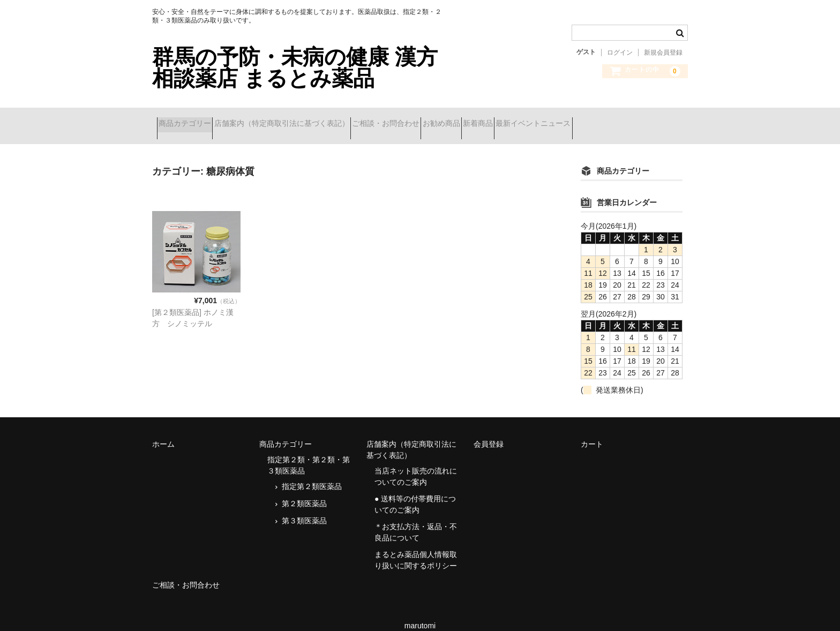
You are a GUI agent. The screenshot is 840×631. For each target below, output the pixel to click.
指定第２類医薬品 (312, 472)
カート (592, 430)
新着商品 (559, 119)
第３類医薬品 (304, 507)
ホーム (163, 430)
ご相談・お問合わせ (429, 119)
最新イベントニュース (633, 119)
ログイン (620, 52)
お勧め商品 (503, 119)
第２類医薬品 (304, 490)
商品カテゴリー (190, 119)
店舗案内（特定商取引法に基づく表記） (305, 119)
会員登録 (489, 430)
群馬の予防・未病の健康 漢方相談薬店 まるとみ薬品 (295, 67)
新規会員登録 (663, 52)
